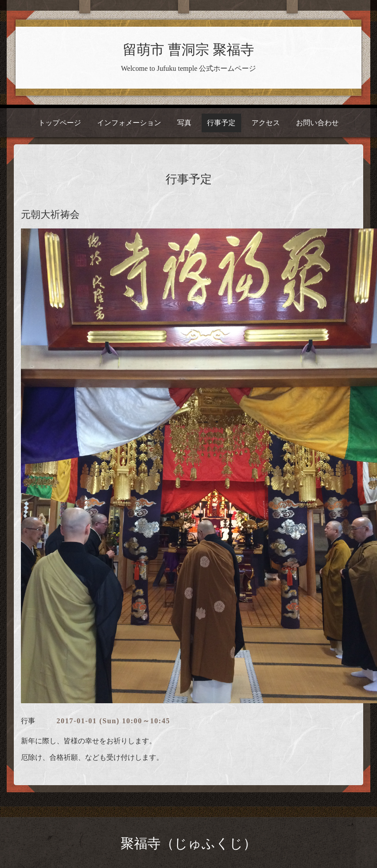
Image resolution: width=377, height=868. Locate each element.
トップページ (60, 123)
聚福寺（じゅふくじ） (188, 843)
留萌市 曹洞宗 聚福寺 (188, 50)
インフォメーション (129, 123)
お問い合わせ (317, 123)
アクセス (266, 123)
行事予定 (221, 123)
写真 (184, 123)
